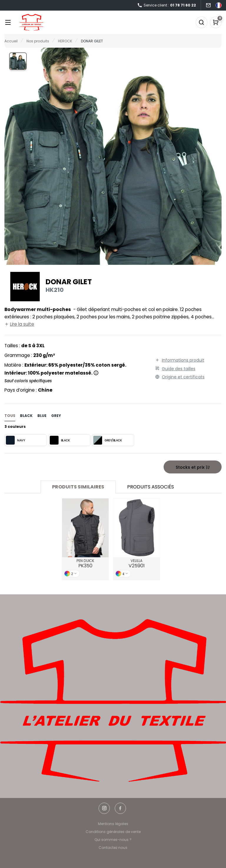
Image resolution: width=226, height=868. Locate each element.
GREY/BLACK (107, 440)
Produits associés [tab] (151, 487)
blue (42, 416)
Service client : (167, 5)
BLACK (60, 440)
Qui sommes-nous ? (113, 840)
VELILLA (137, 564)
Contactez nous (113, 848)
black (26, 416)
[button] (18, 61)
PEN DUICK (85, 564)
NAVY (15, 440)
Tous (10, 416)
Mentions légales (113, 824)
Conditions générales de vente (113, 832)
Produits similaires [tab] (78, 487)
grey (56, 416)
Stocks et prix (192, 467)
